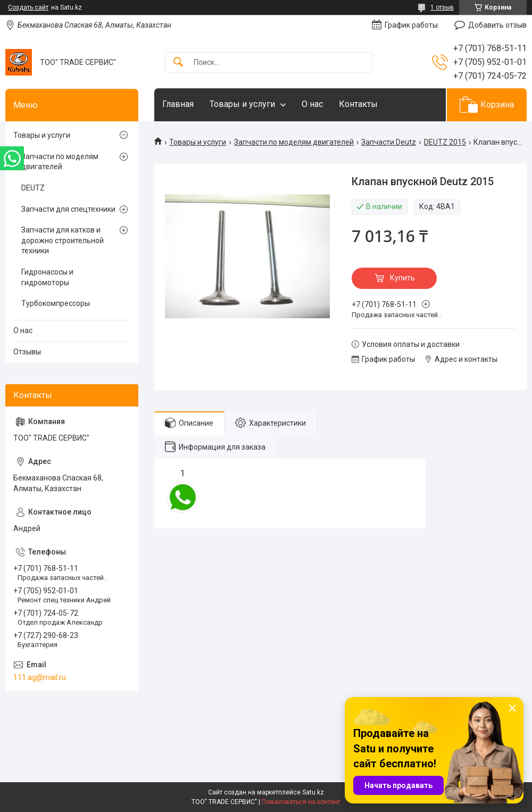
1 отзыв (442, 7)
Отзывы (27, 352)
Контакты (358, 104)
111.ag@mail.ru (40, 677)
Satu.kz (313, 792)
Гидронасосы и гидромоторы (47, 277)
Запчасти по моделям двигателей (294, 142)
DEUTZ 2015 (445, 142)
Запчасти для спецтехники (68, 209)
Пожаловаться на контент (301, 802)
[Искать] (178, 63)
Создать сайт (28, 7)
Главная (178, 104)
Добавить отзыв (497, 25)
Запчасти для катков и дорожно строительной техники (63, 240)
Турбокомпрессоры (56, 303)
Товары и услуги (242, 104)
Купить (402, 278)
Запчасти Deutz (389, 142)
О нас (312, 104)
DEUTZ (33, 188)
